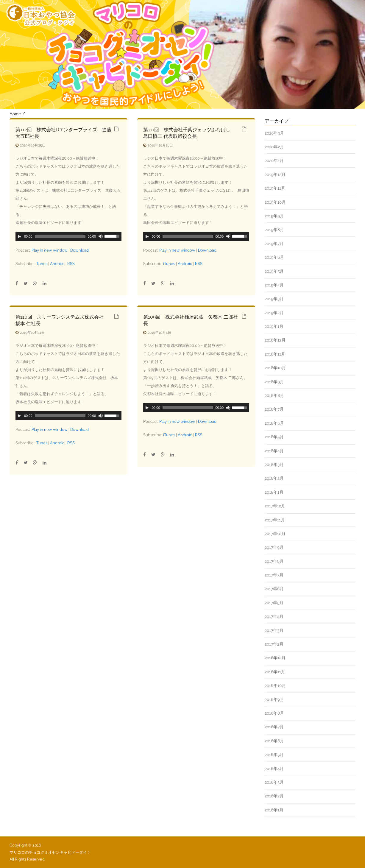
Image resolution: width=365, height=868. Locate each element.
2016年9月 (274, 699)
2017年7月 (274, 575)
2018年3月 (274, 465)
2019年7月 (274, 244)
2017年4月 (274, 616)
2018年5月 (274, 437)
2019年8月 (274, 230)
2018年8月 (274, 395)
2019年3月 (274, 299)
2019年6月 (274, 257)
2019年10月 (275, 202)
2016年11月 (275, 672)
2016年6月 (274, 741)
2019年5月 (274, 271)
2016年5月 (274, 755)
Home (15, 114)
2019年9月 (274, 216)
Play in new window (50, 250)
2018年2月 (274, 478)
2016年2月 (274, 796)
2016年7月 (274, 727)
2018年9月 (274, 382)
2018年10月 (275, 368)
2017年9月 (274, 547)
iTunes (41, 264)
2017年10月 (275, 534)
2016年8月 (274, 713)
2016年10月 (275, 685)
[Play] (19, 236)
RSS (71, 264)
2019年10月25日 (33, 145)
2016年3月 (274, 782)
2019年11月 (275, 188)
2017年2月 (274, 644)
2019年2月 (274, 313)
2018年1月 (274, 492)
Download (79, 250)
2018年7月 (274, 409)
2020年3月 (274, 133)
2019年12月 (275, 174)
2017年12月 (275, 506)
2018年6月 (274, 423)
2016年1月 (274, 810)
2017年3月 (274, 630)
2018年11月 (275, 354)
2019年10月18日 (160, 145)
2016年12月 (275, 658)
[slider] (60, 236)
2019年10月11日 (32, 333)
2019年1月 (274, 326)
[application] (68, 236)
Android (57, 264)
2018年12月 (275, 340)
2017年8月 (274, 561)
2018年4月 (274, 451)
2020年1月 (274, 160)
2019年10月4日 (160, 333)
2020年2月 (274, 147)
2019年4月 (274, 285)
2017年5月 (274, 603)
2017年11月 (275, 520)
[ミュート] (101, 236)
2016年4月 (274, 769)
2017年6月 (274, 589)
